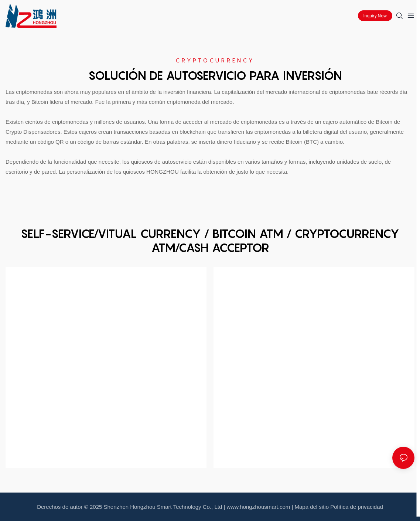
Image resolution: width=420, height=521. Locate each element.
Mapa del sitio (312, 507)
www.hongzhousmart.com (259, 507)
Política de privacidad (357, 507)
